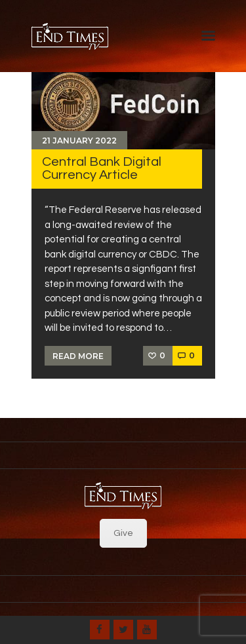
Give (123, 533)
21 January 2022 (79, 141)
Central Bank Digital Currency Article (102, 168)
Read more (78, 356)
